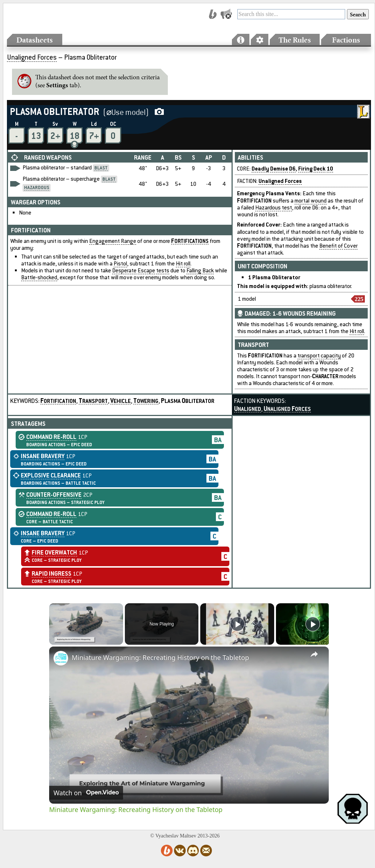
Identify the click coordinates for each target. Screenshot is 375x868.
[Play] (237, 624)
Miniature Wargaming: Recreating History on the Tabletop (160, 657)
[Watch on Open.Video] (86, 793)
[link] (61, 658)
